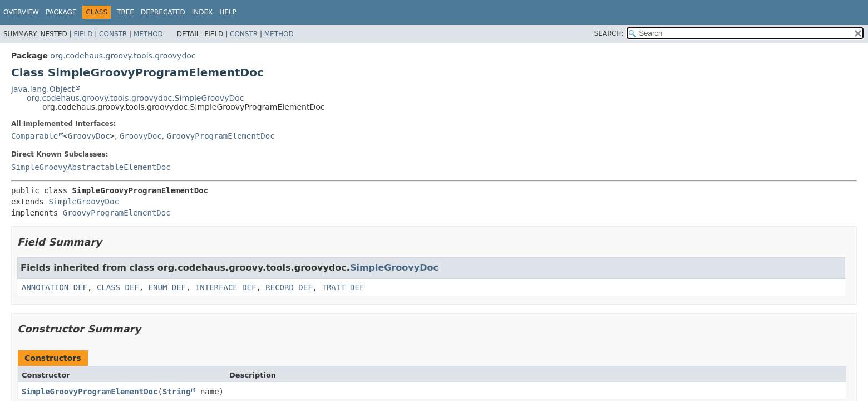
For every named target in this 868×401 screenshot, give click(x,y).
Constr (113, 34)
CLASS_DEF (118, 287)
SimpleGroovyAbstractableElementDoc (91, 167)
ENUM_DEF (167, 287)
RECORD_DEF (289, 287)
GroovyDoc (89, 136)
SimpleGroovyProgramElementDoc (90, 392)
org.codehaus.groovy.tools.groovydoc (123, 56)
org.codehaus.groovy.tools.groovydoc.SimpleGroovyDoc (135, 98)
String (177, 392)
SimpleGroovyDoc (83, 202)
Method (148, 34)
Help (228, 12)
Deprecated (163, 12)
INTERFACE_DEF (226, 287)
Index (203, 12)
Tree (125, 12)
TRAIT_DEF (343, 287)
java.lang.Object (43, 89)
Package (61, 12)
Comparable (34, 136)
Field (83, 34)
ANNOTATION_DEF (55, 287)
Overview (21, 12)
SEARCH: (609, 33)
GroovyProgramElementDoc (221, 136)
